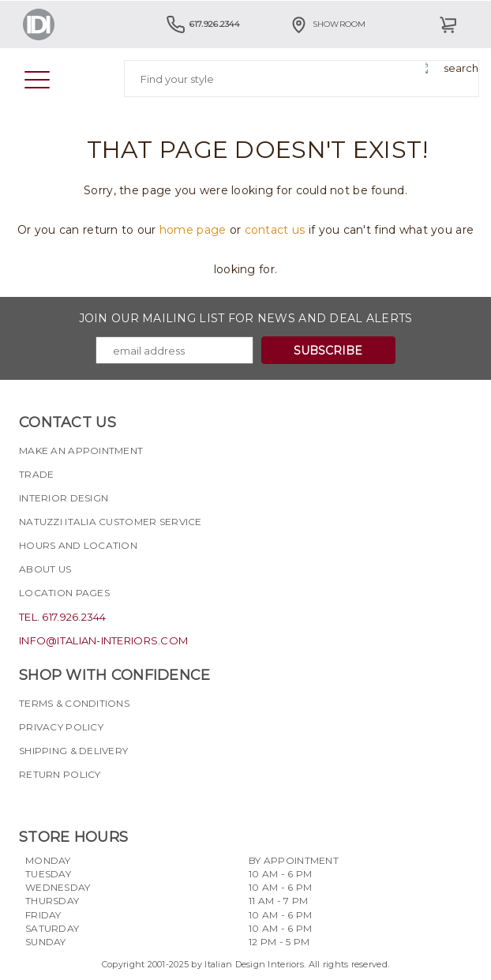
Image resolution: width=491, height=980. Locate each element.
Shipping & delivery (73, 751)
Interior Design (64, 498)
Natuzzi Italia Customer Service (111, 522)
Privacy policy (61, 727)
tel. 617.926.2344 (63, 617)
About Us (45, 569)
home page (193, 230)
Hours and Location (78, 545)
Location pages (64, 593)
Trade (36, 474)
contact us (275, 230)
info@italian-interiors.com (103, 640)
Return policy (60, 774)
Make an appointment (81, 451)
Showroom (328, 24)
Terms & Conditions (74, 703)
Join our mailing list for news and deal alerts (246, 318)
